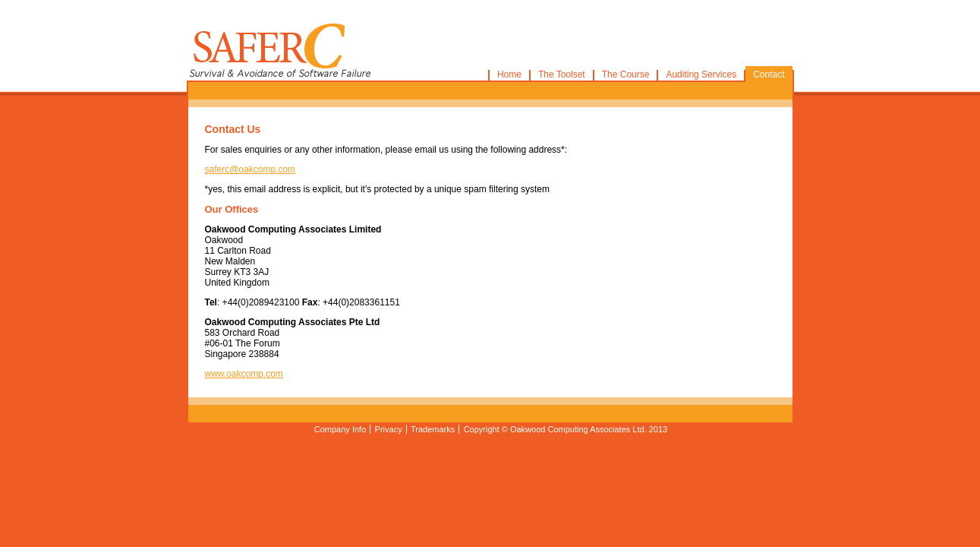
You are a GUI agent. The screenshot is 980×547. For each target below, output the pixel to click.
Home (509, 74)
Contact (769, 74)
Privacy (389, 429)
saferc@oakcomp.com (251, 169)
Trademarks (433, 429)
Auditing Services (701, 74)
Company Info (340, 429)
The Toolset (562, 74)
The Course (626, 74)
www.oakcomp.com (244, 374)
